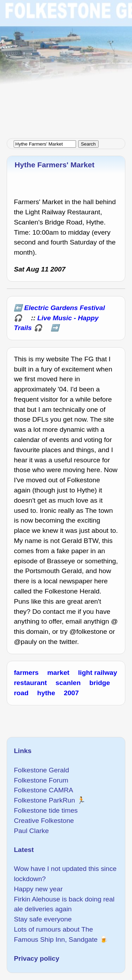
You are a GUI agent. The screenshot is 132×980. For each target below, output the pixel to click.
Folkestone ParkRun (44, 800)
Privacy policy (36, 958)
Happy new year (38, 889)
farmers (26, 673)
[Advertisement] (66, 66)
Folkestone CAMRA (43, 790)
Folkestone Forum (41, 780)
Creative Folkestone (44, 821)
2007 (71, 693)
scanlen (68, 683)
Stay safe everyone (43, 919)
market (58, 673)
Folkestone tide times (46, 810)
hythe (46, 693)
